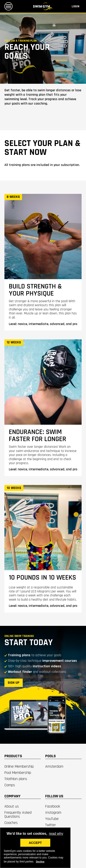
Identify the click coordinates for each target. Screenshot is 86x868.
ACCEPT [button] (35, 843)
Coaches (11, 823)
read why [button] (56, 834)
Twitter (50, 825)
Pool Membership (18, 773)
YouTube (52, 819)
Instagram (53, 813)
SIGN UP (14, 683)
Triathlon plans (16, 779)
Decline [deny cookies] (40, 862)
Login (76, 6)
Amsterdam (54, 766)
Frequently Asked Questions (18, 814)
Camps (10, 785)
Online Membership (19, 766)
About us (12, 806)
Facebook (53, 806)
